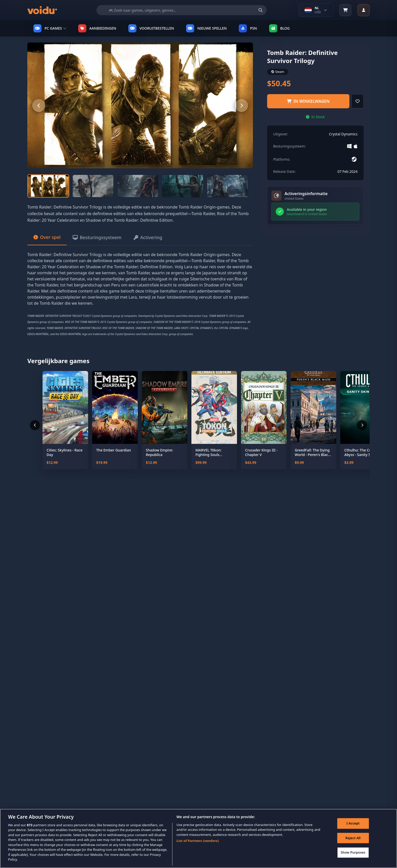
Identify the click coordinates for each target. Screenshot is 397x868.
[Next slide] (242, 106)
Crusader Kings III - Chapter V (261, 452)
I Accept (353, 825)
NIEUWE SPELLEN (206, 28)
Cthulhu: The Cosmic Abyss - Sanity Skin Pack (362, 452)
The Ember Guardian (114, 450)
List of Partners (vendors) (198, 843)
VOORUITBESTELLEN (151, 28)
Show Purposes (353, 854)
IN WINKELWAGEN (308, 101)
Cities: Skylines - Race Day (65, 452)
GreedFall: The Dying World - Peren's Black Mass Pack (312, 452)
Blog (280, 28)
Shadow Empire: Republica (159, 452)
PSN (248, 28)
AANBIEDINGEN (97, 28)
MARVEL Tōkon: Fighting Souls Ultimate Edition (209, 452)
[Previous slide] (39, 106)
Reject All (353, 840)
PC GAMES (50, 28)
